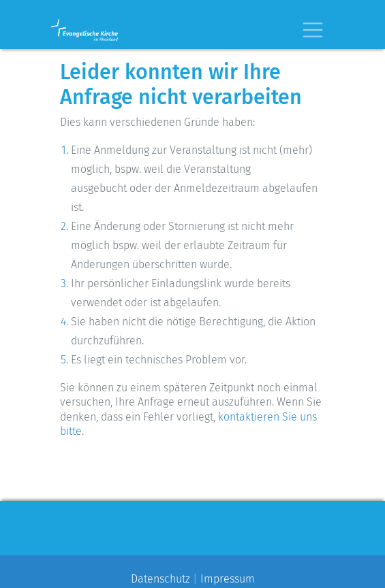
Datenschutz (160, 579)
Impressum (228, 579)
